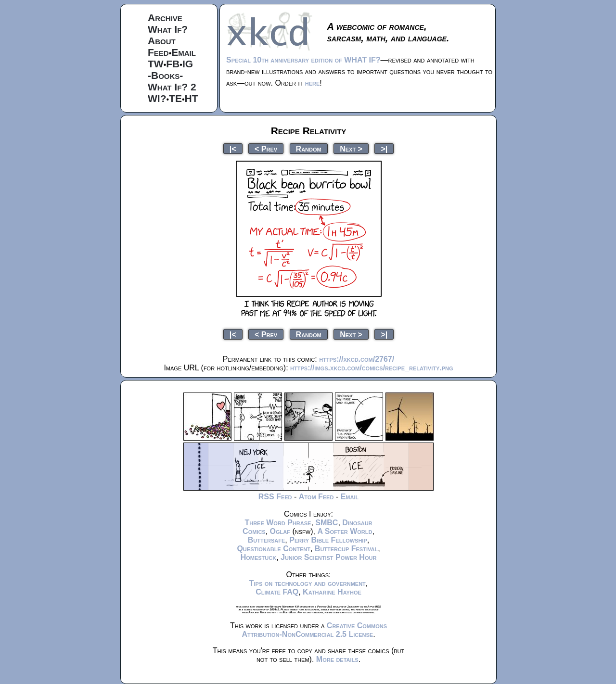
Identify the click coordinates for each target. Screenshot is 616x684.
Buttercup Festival (346, 549)
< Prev (266, 148)
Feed (158, 52)
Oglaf (280, 531)
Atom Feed (316, 497)
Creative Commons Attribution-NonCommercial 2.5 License (314, 630)
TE (175, 98)
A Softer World (345, 531)
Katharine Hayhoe (332, 592)
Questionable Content (274, 549)
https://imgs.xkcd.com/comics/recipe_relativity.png (372, 368)
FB (173, 64)
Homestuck (259, 557)
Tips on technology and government (308, 583)
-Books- (165, 75)
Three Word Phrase (278, 523)
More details (337, 659)
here (313, 83)
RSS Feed (275, 497)
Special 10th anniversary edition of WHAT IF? (303, 60)
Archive (165, 18)
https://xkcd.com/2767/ (357, 359)
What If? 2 (172, 87)
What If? (168, 29)
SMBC (327, 523)
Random (309, 148)
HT (192, 98)
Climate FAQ (277, 592)
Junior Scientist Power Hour (328, 557)
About (162, 41)
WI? (157, 98)
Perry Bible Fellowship (328, 540)
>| (384, 148)
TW (156, 64)
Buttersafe (267, 540)
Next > (351, 148)
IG (188, 64)
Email (184, 52)
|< (233, 148)
